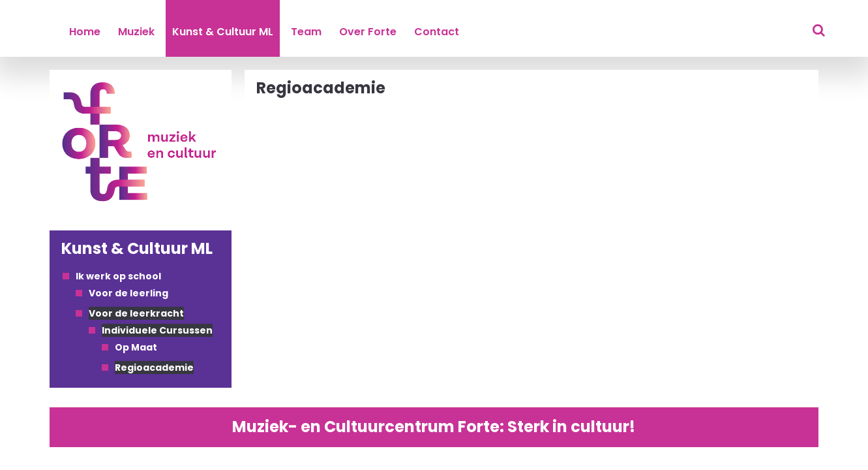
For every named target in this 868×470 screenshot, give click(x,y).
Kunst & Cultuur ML (223, 32)
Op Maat (136, 347)
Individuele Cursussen (157, 330)
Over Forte (368, 32)
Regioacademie (154, 368)
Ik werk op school (118, 276)
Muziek (136, 32)
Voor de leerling (128, 293)
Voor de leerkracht (136, 313)
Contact (437, 32)
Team (306, 32)
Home (85, 32)
